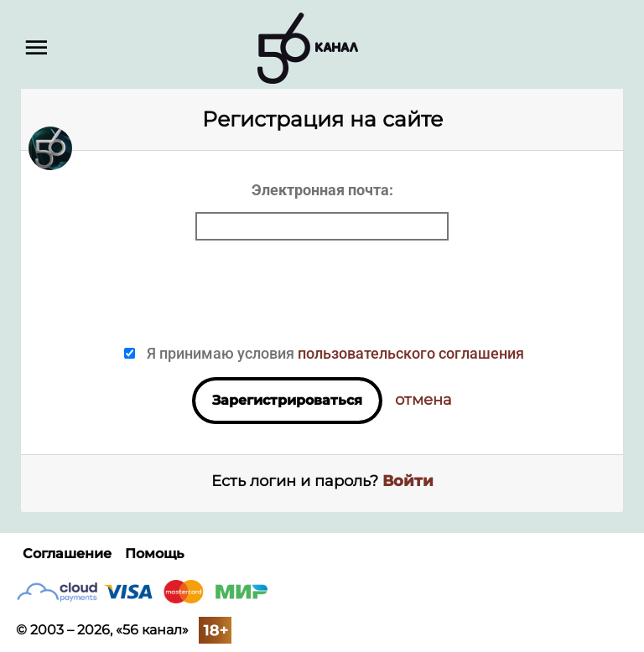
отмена (423, 400)
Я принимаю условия (334, 353)
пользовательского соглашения (411, 353)
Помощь (154, 554)
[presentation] (322, 298)
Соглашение (67, 554)
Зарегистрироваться (287, 400)
